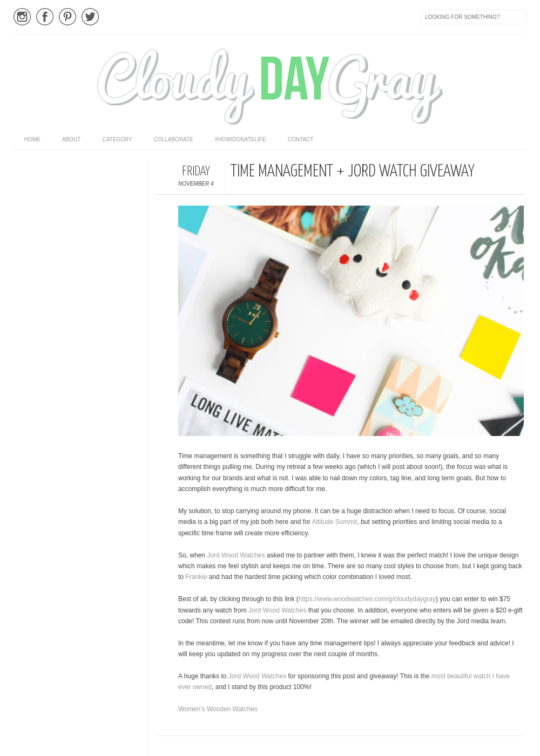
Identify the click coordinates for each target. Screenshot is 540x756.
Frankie (196, 577)
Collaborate (174, 139)
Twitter (90, 17)
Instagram (22, 17)
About (71, 139)
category (117, 139)
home (32, 139)
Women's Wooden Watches (218, 709)
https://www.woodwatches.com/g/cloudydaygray (367, 599)
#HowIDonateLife (241, 139)
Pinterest (67, 17)
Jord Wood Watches (236, 555)
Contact (301, 139)
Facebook (45, 17)
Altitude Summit (334, 522)
